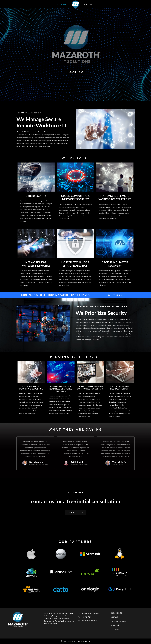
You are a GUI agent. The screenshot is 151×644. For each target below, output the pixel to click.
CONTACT (115, 617)
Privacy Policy (116, 625)
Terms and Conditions (119, 621)
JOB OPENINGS (117, 613)
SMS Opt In (115, 629)
